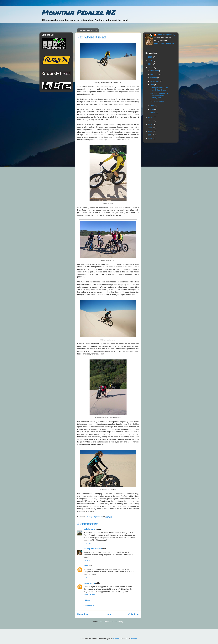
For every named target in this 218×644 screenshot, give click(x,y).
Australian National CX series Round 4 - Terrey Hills (159, 96)
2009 (151, 128)
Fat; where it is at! (157, 101)
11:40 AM (87, 578)
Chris (86, 566)
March (153, 113)
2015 (151, 61)
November (155, 74)
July (152, 85)
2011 (151, 121)
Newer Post (83, 614)
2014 (151, 64)
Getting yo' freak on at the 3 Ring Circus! (159, 89)
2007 (151, 135)
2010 (151, 124)
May (152, 109)
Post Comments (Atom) (114, 622)
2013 (151, 68)
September (155, 81)
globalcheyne (89, 529)
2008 (151, 131)
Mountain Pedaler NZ (78, 12)
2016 (151, 57)
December (155, 71)
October (154, 78)
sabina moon (89, 583)
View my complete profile (164, 43)
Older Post (133, 614)
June (153, 106)
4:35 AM (87, 600)
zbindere (117, 639)
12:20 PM (87, 543)
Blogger (134, 639)
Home (108, 614)
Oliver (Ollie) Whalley (93, 549)
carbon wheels (89, 594)
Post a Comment (88, 605)
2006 (151, 138)
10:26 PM (87, 561)
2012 (151, 117)
